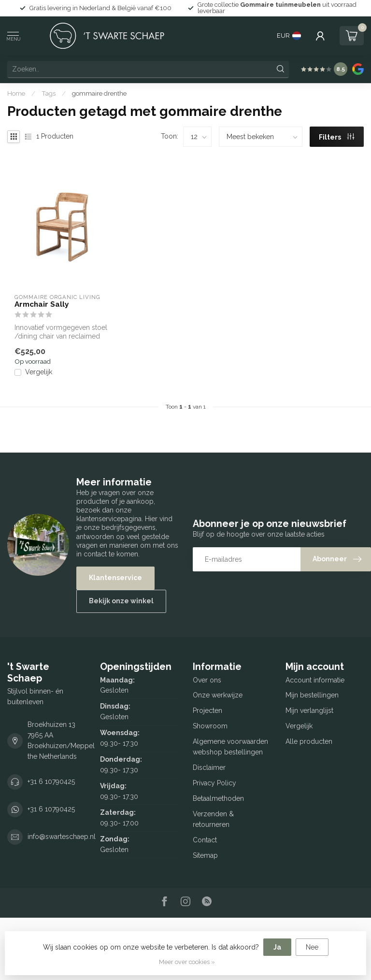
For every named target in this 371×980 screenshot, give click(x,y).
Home (16, 93)
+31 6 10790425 (51, 781)
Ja (277, 947)
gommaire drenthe (99, 93)
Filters (336, 137)
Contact (205, 840)
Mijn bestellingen (312, 695)
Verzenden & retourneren (213, 819)
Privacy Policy (214, 783)
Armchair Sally (42, 304)
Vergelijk (39, 372)
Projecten (207, 710)
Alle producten (309, 741)
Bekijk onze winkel (121, 601)
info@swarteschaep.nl (62, 837)
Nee (312, 947)
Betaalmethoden (218, 798)
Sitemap (205, 855)
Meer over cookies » (187, 962)
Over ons (207, 680)
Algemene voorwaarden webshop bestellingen (230, 747)
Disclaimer (209, 767)
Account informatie (315, 680)
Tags (49, 93)
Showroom (210, 726)
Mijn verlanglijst (309, 710)
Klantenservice (115, 578)
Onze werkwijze (218, 695)
